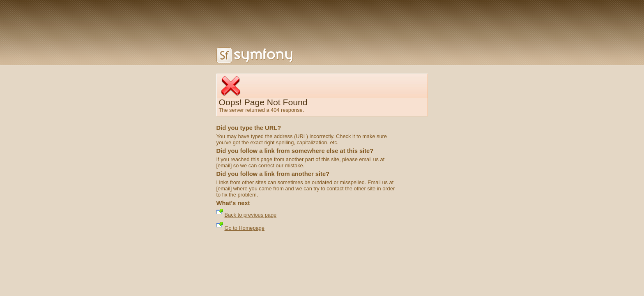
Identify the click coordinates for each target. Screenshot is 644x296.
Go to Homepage (245, 228)
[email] (224, 165)
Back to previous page (251, 215)
